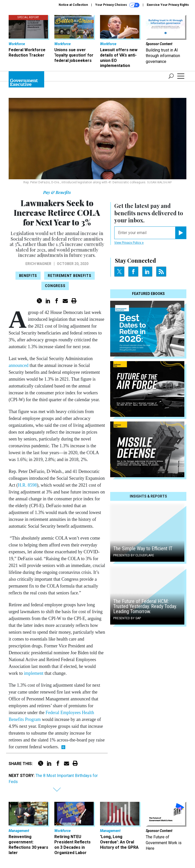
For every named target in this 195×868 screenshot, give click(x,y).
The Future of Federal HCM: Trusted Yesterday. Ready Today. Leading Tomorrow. (145, 606)
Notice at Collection (73, 5)
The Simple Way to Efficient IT (143, 548)
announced (19, 365)
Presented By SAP (127, 618)
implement (34, 673)
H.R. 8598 (27, 485)
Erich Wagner (38, 264)
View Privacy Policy (129, 243)
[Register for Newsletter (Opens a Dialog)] (181, 233)
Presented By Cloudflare (134, 555)
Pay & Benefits (57, 192)
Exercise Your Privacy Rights (168, 5)
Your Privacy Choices (117, 5)
